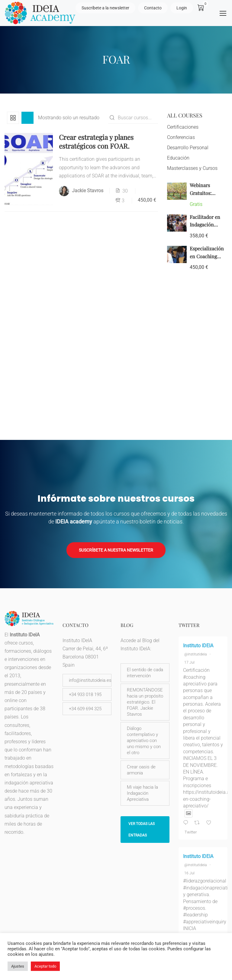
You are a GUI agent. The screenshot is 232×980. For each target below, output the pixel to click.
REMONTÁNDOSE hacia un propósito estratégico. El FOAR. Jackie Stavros (145, 702)
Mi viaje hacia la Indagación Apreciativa (142, 793)
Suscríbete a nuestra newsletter (116, 550)
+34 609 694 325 (85, 709)
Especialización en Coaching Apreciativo (207, 258)
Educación (178, 160)
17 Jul (189, 662)
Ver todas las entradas (142, 830)
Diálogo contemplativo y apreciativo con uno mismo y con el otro (144, 741)
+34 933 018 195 (85, 695)
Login (182, 8)
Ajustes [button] (18, 966)
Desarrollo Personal (188, 149)
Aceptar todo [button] (45, 966)
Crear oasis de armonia (141, 770)
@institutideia (195, 654)
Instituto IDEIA (198, 646)
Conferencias (181, 139)
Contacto (153, 8)
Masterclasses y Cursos (192, 170)
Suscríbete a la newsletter (105, 8)
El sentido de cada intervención (145, 673)
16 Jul (189, 873)
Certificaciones (183, 129)
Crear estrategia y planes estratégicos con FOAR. (96, 144)
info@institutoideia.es (90, 680)
